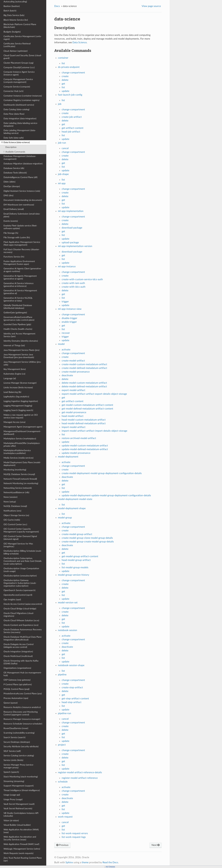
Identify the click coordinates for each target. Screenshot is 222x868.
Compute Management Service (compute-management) (18, 81)
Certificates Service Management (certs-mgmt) (23, 38)
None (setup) (10, 502)
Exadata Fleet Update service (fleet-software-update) (20, 227)
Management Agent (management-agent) (23, 427)
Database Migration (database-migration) (23, 164)
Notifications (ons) (12, 511)
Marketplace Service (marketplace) (20, 439)
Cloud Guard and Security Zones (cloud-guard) (23, 57)
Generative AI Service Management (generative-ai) (20, 292)
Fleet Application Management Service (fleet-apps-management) (22, 244)
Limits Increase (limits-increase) (18, 388)
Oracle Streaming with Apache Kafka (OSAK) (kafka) (21, 662)
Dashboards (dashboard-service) (19, 105)
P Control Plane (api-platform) (18, 685)
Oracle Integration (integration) (18, 652)
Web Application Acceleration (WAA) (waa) (21, 831)
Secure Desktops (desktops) (17, 742)
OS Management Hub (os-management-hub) (23, 674)
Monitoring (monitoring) (15, 470)
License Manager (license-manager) (20, 383)
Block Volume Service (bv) (16, 20)
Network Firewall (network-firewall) (20, 479)
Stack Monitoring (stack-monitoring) (21, 777)
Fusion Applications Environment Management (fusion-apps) (19, 263)
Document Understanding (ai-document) (23, 200)
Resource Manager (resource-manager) (22, 719)
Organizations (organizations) (17, 668)
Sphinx (69, 862)
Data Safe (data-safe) (14, 138)
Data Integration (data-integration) (20, 119)
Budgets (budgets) (12, 32)
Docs (57, 6)
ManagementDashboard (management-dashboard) (22, 433)
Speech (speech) (11, 772)
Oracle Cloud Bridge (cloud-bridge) (20, 609)
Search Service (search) (14, 737)
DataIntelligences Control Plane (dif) (21, 177)
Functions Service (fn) (14, 257)
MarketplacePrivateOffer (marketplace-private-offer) (22, 445)
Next (156, 845)
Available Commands (14, 152)
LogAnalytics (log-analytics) (16, 397)
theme (85, 862)
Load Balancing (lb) (12, 392)
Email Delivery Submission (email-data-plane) (22, 215)
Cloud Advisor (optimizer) (16, 51)
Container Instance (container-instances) (23, 96)
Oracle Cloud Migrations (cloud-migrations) (19, 615)
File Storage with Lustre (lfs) (17, 238)
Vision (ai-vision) (11, 821)
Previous (62, 845)
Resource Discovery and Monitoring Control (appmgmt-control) (21, 713)
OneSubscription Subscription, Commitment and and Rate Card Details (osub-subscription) (23, 561)
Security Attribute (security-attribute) (21, 747)
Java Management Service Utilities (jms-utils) (22, 363)
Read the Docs (110, 862)
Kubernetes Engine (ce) (14, 374)
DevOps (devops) (12, 186)
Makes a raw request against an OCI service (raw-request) (21, 416)
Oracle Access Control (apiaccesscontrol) (23, 604)
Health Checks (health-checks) (18, 329)
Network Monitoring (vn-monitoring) (21, 483)
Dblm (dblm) (9, 182)
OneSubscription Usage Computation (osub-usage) (21, 570)
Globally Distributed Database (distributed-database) (18, 307)
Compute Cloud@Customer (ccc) (19, 67)
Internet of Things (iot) (14, 346)
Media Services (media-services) (18, 458)
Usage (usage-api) (12, 795)
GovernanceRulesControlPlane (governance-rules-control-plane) (19, 319)
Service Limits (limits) (13, 760)
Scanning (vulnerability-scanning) (19, 733)
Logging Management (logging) (18, 406)
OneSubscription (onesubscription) (20, 576)
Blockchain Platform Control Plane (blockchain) (20, 26)
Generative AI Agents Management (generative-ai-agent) (20, 277)
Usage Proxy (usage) (13, 799)
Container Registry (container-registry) (22, 100)
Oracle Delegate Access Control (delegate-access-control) (18, 646)
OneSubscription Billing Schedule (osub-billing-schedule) (23, 552)
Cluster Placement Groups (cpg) (18, 63)
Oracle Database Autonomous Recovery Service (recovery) (23, 631)
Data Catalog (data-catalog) (16, 109)
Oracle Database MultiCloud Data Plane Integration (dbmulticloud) (23, 638)
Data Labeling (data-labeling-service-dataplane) (21, 125)
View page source (151, 6)
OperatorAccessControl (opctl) (18, 595)
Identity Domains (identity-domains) (21, 341)
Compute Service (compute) (17, 87)
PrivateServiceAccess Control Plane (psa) (23, 694)
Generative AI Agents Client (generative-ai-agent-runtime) (23, 270)
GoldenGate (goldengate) (15, 313)
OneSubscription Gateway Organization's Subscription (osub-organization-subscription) (20, 583)
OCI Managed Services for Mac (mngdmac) (18, 545)
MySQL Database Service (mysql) (19, 474)
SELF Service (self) (12, 751)
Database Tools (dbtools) (15, 173)
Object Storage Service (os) (16, 515)
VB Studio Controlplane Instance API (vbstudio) (21, 815)
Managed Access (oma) (14, 422)
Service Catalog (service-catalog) (19, 756)
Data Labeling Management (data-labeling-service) (20, 132)
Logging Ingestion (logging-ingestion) (21, 401)
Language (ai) (10, 378)
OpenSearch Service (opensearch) (20, 590)
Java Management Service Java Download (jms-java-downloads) (19, 356)
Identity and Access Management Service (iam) (19, 335)
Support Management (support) (19, 786)
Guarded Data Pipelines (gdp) (17, 324)
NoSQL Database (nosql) (15, 506)
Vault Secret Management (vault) (19, 804)
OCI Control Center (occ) (15, 524)
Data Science (80, 42)
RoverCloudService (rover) (16, 728)
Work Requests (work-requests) (18, 853)
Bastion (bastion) (12, 6)
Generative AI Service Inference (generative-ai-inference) (18, 285)
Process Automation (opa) (16, 698)
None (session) (10, 497)
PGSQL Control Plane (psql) (16, 689)
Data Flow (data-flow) (14, 114)
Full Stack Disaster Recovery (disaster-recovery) (22, 251)
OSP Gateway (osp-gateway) (17, 680)
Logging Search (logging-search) (18, 410)
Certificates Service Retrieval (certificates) (17, 45)
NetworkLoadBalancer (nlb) (16, 492)
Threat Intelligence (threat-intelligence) (22, 790)
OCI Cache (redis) (12, 520)
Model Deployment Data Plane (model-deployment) (22, 464)
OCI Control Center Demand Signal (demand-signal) (20, 538)
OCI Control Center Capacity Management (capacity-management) (21, 530)
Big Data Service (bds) (14, 15)
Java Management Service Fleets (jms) (22, 350)
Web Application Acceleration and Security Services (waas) (20, 838)
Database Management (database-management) (20, 158)
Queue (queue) (11, 703)
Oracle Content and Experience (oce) (21, 625)
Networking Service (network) (18, 488)
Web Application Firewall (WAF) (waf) (21, 844)
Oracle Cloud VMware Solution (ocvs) (21, 620)
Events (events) (11, 221)
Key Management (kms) (15, 369)
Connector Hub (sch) (13, 91)
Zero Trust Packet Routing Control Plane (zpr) (23, 859)
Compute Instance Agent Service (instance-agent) (19, 73)
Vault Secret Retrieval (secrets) (18, 809)
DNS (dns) (8, 195)
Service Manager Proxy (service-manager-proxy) (19, 766)
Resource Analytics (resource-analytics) (22, 707)
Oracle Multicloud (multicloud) (18, 656)
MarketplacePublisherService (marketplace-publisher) (17, 452)
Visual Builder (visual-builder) (17, 825)
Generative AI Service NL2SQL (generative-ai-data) (18, 299)
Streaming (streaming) (14, 781)
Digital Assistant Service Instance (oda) (22, 191)
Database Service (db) (14, 168)
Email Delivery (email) (14, 209)
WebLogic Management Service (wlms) (22, 849)
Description (11, 147)
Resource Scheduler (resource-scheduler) (23, 724)
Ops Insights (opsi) (12, 600)
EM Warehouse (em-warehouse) (19, 205)
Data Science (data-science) (16, 142)
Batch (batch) (10, 11)
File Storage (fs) (11, 233)
